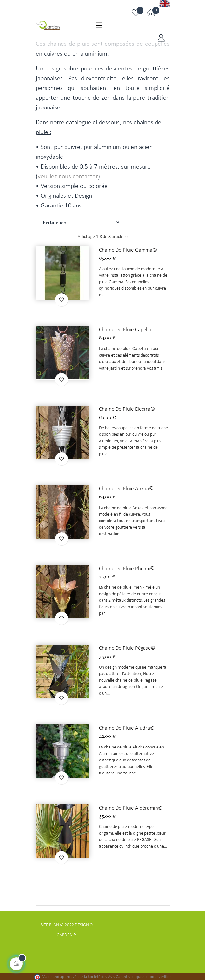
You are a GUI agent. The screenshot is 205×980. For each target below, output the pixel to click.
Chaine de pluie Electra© (126, 408)
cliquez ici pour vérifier (151, 975)
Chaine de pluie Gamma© (127, 250)
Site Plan (50, 923)
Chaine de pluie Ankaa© (125, 488)
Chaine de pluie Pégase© (126, 646)
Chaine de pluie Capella (124, 329)
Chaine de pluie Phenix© (125, 567)
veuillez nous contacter (68, 177)
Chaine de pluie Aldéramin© (130, 805)
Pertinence (81, 223)
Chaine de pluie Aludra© (125, 726)
